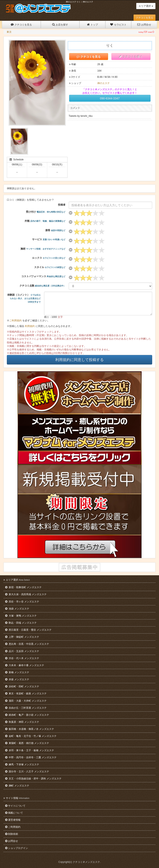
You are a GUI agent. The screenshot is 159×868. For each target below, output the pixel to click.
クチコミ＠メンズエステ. (87, 862)
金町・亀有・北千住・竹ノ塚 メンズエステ (31, 736)
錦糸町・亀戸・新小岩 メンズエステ (27, 715)
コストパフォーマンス (43, 276)
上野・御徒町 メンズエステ (22, 637)
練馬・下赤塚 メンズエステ (22, 764)
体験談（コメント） (24, 298)
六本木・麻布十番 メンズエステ (25, 665)
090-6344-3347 (110, 98)
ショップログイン (17, 848)
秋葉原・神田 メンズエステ (22, 722)
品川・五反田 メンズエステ (22, 651)
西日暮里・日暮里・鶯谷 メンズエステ (28, 630)
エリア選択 (146, 6)
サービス (49, 239)
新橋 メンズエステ (17, 672)
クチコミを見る (145, 18)
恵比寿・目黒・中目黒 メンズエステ (27, 644)
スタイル (50, 267)
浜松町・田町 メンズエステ (22, 686)
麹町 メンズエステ (17, 786)
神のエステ (104, 83)
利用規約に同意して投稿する (79, 360)
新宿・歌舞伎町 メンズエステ (23, 587)
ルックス (49, 258)
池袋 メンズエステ (17, 609)
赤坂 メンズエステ (17, 679)
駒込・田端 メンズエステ (21, 623)
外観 (45, 221)
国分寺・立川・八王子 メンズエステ (27, 772)
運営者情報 (13, 820)
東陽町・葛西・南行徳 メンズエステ (27, 743)
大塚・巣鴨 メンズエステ (21, 616)
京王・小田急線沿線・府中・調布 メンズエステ (33, 779)
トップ (92, 25)
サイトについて (15, 806)
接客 (55, 230)
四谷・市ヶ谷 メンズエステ (22, 602)
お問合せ (144, 25)
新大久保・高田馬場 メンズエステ (26, 594)
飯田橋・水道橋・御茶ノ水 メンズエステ (30, 729)
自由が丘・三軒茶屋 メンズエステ (26, 708)
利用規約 (30, 326)
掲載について (14, 813)
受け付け (46, 212)
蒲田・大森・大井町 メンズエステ (26, 701)
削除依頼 (12, 834)
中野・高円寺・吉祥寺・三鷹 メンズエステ (31, 757)
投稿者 (62, 205)
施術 (43, 249)
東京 (9, 32)
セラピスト (118, 25)
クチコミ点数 (42, 286)
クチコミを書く (131, 57)
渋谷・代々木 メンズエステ (22, 658)
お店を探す (60, 25)
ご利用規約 (16, 321)
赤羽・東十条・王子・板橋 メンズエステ (30, 750)
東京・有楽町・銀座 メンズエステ (26, 694)
